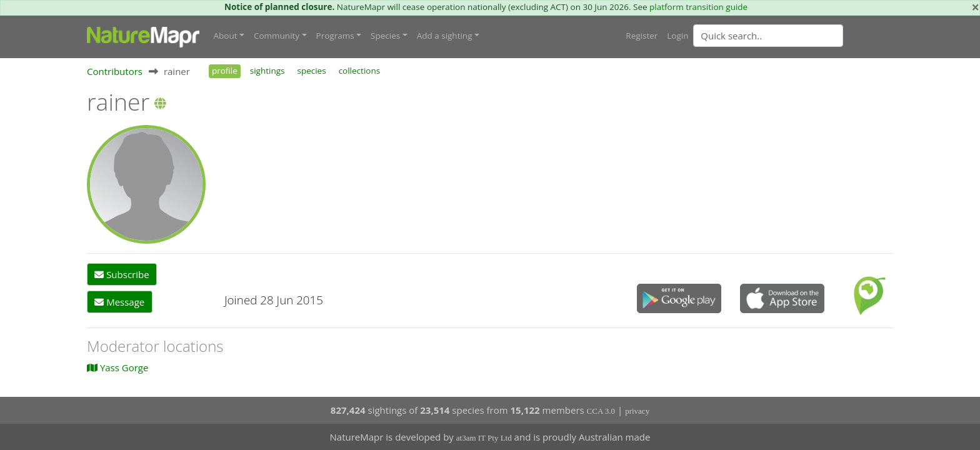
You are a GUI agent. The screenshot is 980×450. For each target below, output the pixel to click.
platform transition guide (698, 7)
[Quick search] (768, 36)
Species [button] (385, 36)
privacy (637, 411)
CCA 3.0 (601, 411)
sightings (267, 71)
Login (677, 36)
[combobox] (793, 36)
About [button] (226, 36)
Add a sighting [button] (445, 36)
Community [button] (277, 36)
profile (225, 71)
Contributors (115, 71)
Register (642, 36)
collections (360, 71)
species (311, 71)
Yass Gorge (117, 367)
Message (119, 302)
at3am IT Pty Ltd (484, 438)
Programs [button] (335, 36)
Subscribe (122, 274)
